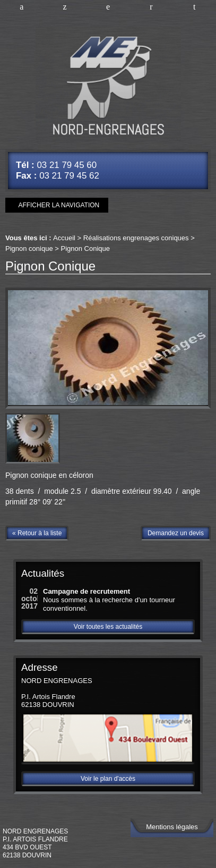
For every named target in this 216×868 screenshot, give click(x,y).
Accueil (21, 8)
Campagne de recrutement (87, 591)
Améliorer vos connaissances (64, 8)
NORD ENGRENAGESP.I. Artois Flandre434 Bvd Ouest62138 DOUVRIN (35, 843)
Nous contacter (151, 8)
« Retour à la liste (37, 533)
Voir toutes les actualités (108, 627)
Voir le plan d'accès (108, 779)
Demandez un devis (176, 533)
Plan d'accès (195, 8)
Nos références (108, 8)
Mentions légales (172, 827)
